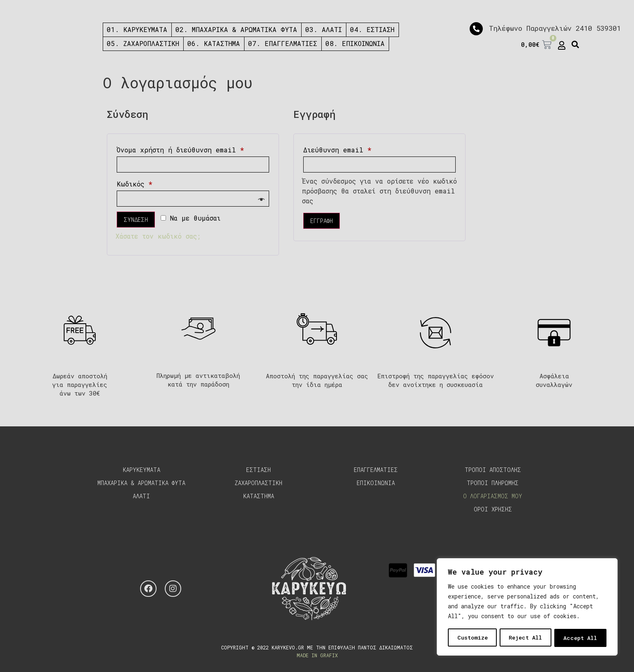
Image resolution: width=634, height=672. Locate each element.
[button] (575, 45)
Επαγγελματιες (376, 470)
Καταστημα (259, 496)
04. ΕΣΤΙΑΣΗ (372, 29)
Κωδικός (153, 183)
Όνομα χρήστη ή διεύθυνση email (193, 149)
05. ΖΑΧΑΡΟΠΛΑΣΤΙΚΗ (143, 43)
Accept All (581, 638)
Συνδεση (136, 220)
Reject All (525, 638)
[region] (527, 608)
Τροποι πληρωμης (493, 483)
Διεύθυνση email (356, 149)
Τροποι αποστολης (493, 470)
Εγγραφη (322, 221)
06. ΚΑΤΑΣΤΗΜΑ (214, 43)
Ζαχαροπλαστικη (258, 483)
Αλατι (141, 496)
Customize (472, 638)
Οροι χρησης (493, 509)
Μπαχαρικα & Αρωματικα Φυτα (141, 483)
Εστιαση (258, 470)
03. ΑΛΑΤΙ (324, 29)
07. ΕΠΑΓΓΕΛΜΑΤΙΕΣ (283, 43)
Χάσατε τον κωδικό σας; (158, 236)
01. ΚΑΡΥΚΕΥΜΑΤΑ (137, 29)
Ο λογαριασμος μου (493, 496)
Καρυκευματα (142, 470)
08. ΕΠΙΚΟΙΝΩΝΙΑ (355, 43)
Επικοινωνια (376, 483)
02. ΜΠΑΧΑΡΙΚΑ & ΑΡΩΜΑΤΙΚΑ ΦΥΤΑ (236, 29)
